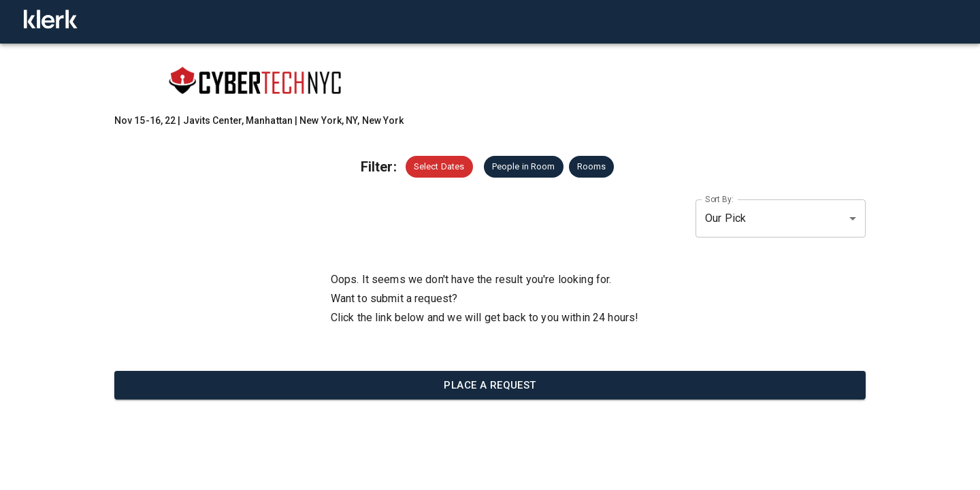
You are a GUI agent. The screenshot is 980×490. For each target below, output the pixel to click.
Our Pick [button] (725, 218)
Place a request (490, 385)
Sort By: (719, 199)
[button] (439, 167)
